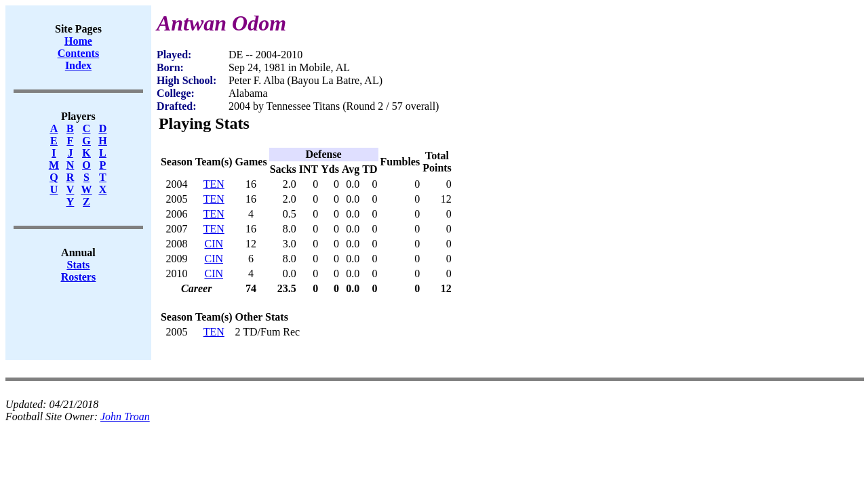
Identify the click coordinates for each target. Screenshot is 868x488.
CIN (214, 244)
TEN (214, 184)
